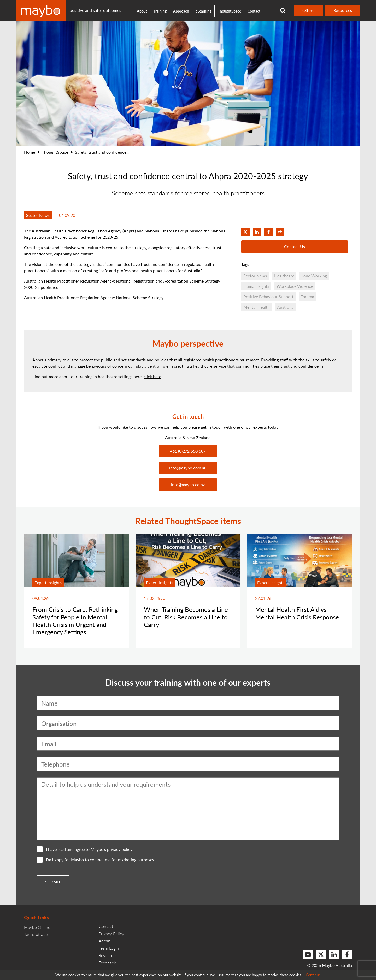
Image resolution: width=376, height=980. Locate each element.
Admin (105, 941)
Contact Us (295, 246)
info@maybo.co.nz (188, 484)
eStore (308, 10)
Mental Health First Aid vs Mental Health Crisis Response (297, 613)
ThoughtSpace (229, 11)
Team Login (109, 948)
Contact (254, 11)
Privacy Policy (111, 933)
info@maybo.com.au (188, 468)
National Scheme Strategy (140, 298)
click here (152, 376)
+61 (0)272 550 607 (188, 451)
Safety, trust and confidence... (102, 152)
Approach (181, 11)
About (142, 11)
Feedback (107, 963)
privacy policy (120, 849)
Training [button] (160, 11)
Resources (343, 10)
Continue (313, 975)
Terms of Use (36, 934)
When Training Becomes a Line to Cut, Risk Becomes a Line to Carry (186, 617)
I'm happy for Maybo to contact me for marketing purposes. (96, 860)
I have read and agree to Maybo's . (85, 849)
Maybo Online (37, 927)
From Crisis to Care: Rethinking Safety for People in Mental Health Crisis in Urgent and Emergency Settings (75, 620)
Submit (53, 882)
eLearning (203, 11)
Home (30, 152)
